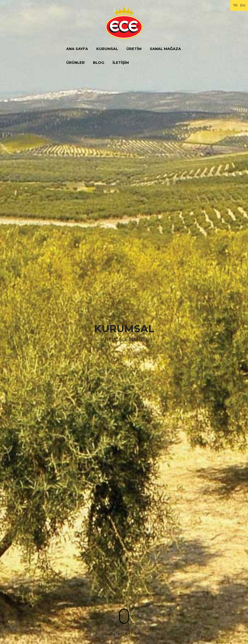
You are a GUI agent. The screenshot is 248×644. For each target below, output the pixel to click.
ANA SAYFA (77, 49)
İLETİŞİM (121, 62)
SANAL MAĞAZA (165, 49)
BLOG (99, 62)
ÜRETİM (134, 49)
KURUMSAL (107, 49)
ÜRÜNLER (75, 62)
